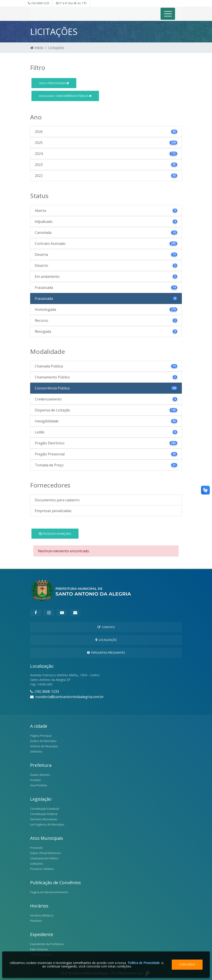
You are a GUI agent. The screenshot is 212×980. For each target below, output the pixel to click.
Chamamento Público (44, 858)
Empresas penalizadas (53, 511)
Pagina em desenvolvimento (49, 892)
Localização (106, 640)
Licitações (37, 864)
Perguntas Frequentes (106, 653)
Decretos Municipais (44, 819)
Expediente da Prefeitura (47, 944)
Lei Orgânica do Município (47, 824)
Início (37, 48)
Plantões (36, 921)
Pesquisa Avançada (55, 534)
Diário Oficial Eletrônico (46, 853)
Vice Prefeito (39, 785)
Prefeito (36, 780)
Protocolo (37, 848)
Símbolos (36, 751)
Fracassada (54, 83)
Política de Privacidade (144, 963)
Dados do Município (43, 741)
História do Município (44, 746)
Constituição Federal (44, 814)
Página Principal (41, 736)
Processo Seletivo (42, 869)
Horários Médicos (42, 915)
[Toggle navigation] (168, 14)
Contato (106, 627)
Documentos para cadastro (57, 500)
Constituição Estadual (45, 809)
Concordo (187, 964)
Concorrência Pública (65, 96)
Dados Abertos (40, 775)
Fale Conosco (39, 949)
